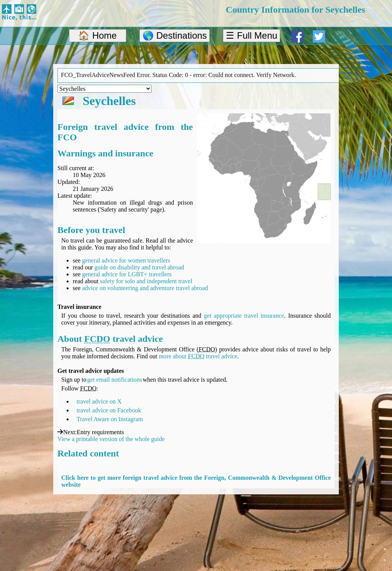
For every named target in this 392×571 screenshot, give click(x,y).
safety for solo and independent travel (146, 281)
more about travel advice (198, 356)
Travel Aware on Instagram (110, 419)
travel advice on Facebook (109, 410)
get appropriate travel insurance (244, 316)
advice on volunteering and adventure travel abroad (145, 288)
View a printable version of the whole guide (111, 439)
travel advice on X (99, 401)
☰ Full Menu (252, 35)
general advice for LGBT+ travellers (127, 274)
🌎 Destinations (175, 35)
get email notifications (115, 380)
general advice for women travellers (126, 260)
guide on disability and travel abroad (139, 267)
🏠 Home (97, 35)
